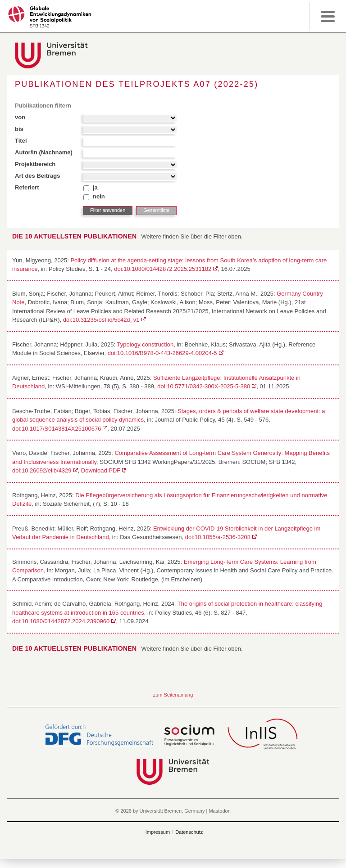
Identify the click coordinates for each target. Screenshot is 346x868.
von (20, 117)
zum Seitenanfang (173, 695)
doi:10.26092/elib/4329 (42, 470)
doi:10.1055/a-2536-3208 (218, 537)
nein (99, 196)
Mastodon (219, 811)
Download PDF (101, 470)
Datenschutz (189, 832)
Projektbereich (35, 164)
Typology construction (145, 344)
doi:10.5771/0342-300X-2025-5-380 (204, 386)
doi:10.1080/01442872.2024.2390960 (61, 621)
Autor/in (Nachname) (44, 152)
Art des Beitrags (37, 176)
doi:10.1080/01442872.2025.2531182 (163, 269)
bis (19, 129)
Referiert (27, 187)
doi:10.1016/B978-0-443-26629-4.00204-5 (162, 353)
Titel (21, 141)
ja (95, 187)
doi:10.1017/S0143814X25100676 (57, 429)
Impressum (158, 832)
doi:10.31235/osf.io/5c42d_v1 (101, 320)
